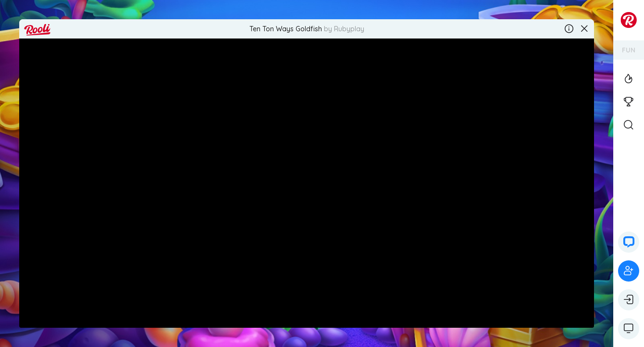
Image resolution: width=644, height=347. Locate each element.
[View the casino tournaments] (629, 102)
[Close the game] (584, 29)
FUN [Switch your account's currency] (629, 50)
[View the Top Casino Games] (629, 79)
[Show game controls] (629, 329)
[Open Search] (629, 125)
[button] (629, 242)
